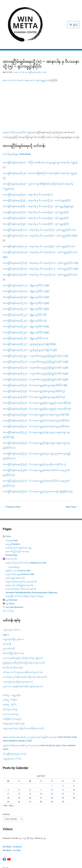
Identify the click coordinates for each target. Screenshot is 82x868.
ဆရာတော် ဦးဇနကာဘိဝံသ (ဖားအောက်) (21, 560)
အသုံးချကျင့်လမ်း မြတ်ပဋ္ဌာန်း (14, 695)
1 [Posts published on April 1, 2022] (52, 757)
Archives (6, 786)
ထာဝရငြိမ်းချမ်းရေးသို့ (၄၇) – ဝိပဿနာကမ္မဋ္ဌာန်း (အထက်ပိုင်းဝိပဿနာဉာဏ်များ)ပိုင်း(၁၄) (36, 455)
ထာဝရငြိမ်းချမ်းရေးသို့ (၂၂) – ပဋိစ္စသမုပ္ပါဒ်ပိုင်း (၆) (25, 286)
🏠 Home (7, 508)
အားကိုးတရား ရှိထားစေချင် (13, 639)
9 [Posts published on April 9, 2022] (63, 761)
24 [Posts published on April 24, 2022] (74, 769)
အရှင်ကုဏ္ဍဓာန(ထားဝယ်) (15, 549)
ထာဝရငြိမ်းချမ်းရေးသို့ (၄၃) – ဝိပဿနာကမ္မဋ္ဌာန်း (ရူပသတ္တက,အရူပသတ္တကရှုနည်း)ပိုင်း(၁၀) (36, 417)
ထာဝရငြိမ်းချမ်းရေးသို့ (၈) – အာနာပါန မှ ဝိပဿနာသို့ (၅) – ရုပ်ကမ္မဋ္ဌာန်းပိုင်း (36, 189)
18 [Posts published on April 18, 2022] (8, 769)
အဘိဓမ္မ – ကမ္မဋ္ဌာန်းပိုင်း (12, 667)
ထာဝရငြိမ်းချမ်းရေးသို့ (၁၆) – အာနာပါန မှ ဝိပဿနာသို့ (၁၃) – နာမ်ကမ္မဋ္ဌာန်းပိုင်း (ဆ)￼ (40, 248)
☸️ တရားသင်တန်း (10, 530)
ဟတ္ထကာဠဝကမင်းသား (11, 601)
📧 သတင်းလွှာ (8, 582)
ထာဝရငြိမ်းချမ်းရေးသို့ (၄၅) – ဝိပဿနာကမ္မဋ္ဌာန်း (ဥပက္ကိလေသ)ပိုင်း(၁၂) (34, 435)
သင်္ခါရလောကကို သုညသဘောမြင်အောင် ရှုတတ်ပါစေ (23, 644)
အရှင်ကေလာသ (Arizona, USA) (18, 542)
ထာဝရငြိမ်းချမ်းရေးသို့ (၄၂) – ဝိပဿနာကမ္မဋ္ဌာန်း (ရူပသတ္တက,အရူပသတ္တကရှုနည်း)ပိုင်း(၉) (36, 406)
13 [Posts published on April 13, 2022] (30, 765)
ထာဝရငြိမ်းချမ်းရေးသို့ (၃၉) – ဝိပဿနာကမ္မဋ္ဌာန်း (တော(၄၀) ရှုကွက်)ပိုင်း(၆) (36, 386)
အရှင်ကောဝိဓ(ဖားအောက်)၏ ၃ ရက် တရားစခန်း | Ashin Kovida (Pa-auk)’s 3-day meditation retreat (39, 719)
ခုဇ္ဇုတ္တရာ (6, 606)
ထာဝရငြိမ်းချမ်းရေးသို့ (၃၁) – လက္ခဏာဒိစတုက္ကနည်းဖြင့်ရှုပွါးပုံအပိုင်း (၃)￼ (35, 339)
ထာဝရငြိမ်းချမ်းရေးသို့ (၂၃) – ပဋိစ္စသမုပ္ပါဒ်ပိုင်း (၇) (25, 292)
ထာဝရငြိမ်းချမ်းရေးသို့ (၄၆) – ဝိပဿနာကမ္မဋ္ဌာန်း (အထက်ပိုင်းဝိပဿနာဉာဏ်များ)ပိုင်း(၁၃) (36, 444)
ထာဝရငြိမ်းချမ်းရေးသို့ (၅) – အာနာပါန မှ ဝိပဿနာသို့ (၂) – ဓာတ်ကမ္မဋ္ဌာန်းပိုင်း (37, 172)
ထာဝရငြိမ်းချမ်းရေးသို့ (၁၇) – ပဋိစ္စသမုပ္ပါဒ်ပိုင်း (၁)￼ (26, 257)
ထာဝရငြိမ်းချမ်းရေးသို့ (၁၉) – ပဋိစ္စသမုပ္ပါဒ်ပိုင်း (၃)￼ (26, 268)
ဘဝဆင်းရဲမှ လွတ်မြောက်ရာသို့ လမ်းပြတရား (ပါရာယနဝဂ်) (25, 648)
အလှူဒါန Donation (13, 516)
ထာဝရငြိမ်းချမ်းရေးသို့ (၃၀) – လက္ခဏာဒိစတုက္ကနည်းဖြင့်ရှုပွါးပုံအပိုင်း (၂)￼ (35, 333)
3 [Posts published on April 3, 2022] (74, 757)
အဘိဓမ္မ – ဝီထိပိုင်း (10, 671)
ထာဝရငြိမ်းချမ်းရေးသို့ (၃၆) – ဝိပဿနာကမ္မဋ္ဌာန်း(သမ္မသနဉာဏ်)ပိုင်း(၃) (34, 368)
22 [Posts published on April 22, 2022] (52, 769)
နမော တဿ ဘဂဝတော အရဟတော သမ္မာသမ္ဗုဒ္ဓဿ (25, 51)
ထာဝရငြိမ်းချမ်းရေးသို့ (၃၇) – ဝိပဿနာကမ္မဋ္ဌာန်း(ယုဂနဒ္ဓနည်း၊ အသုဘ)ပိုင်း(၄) (37, 374)
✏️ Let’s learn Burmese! (13, 579)
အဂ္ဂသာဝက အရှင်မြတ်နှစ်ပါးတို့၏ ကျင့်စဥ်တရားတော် (23, 658)
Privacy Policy (11, 526)
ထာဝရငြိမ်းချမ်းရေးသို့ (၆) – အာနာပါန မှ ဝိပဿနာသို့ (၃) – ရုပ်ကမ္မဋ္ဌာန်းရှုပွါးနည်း (38, 178)
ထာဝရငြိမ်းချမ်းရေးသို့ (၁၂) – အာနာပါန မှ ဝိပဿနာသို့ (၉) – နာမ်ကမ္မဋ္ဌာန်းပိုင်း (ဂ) (39, 218)
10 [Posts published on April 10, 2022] (74, 761)
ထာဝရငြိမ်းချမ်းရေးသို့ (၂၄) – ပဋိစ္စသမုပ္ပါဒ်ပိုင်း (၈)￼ (26, 298)
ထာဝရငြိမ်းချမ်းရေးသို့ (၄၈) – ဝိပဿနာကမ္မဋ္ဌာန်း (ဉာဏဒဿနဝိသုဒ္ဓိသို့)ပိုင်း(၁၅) (38, 463)
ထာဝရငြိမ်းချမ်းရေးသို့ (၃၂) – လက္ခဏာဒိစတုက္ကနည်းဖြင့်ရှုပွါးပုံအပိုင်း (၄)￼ (35, 345)
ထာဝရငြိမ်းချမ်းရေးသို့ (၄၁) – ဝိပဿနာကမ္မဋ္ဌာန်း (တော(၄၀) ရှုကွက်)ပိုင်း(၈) (36, 398)
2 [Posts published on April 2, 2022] (63, 757)
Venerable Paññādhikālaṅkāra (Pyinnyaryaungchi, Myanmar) (31, 564)
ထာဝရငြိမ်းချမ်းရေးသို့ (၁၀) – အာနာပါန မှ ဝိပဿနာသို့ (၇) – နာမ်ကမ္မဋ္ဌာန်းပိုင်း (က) (39, 201)
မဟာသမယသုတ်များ (11, 685)
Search (6, 839)
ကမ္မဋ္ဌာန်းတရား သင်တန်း (12, 730)
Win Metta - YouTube (12, 822)
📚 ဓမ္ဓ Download (10, 571)
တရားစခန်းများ (14, 538)
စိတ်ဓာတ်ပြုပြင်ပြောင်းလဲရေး (13, 625)
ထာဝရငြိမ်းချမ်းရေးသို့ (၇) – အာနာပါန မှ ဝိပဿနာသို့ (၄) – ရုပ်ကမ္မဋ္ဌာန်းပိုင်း (36, 183)
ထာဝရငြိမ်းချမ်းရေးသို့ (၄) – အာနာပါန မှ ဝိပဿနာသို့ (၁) (28, 166)
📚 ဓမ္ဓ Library (9, 575)
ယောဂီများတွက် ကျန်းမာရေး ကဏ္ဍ (18, 519)
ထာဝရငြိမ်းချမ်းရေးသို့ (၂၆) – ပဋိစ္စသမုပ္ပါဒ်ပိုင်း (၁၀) (25, 309)
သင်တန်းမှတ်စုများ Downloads (17, 125)
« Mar (5, 777)
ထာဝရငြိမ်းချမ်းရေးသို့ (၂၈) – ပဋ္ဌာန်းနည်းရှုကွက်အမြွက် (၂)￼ (30, 321)
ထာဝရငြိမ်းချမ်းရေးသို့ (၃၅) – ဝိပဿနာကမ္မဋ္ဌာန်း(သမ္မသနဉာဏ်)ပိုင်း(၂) (34, 362)
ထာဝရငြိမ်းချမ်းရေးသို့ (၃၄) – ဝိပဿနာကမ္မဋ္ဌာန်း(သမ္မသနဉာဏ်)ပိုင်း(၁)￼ (35, 356)
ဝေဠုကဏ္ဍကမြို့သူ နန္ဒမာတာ (13, 610)
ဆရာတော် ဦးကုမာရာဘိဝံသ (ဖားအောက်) (21, 553)
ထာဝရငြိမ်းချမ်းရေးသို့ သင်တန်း (36, 44)
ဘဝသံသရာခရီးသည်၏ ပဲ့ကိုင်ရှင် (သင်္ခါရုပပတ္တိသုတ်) (23, 629)
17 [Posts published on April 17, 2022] (74, 765)
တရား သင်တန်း (19, 44)
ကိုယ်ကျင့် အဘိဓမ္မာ (10, 681)
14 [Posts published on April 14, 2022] (41, 765)
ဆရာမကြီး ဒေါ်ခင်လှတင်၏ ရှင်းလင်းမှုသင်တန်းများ (24, 568)
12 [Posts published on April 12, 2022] (19, 765)
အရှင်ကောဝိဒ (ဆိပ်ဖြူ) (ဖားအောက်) (19, 557)
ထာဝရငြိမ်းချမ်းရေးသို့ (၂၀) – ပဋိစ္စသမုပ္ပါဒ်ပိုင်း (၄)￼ (26, 274)
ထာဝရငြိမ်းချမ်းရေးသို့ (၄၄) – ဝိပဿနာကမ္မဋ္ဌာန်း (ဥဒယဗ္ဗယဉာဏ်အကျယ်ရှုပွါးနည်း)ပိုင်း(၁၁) (37, 427)
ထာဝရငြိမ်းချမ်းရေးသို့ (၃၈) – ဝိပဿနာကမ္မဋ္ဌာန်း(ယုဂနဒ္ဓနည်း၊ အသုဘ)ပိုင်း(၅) (37, 380)
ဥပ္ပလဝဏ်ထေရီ (9, 620)
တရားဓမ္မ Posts (12, 512)
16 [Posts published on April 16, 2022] (63, 765)
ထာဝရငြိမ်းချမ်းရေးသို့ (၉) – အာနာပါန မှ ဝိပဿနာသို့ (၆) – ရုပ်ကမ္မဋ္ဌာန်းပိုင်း (36, 195)
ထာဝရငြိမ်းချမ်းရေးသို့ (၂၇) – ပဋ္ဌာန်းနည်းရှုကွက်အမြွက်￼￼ (29, 315)
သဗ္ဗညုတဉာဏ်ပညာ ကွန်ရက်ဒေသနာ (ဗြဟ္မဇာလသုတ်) (23, 700)
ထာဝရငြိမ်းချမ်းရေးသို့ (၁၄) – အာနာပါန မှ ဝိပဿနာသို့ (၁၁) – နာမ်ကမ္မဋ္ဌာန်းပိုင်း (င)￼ (41, 234)
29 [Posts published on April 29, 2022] (52, 773)
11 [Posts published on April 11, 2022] (8, 765)
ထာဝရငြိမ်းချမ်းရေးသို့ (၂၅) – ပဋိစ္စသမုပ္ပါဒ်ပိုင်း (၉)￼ (26, 304)
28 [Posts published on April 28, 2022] (41, 773)
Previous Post (12, 478)
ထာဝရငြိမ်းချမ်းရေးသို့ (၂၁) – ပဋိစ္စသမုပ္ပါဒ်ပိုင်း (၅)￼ (26, 280)
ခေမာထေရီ (7, 615)
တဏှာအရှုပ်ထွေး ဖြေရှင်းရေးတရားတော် (18, 653)
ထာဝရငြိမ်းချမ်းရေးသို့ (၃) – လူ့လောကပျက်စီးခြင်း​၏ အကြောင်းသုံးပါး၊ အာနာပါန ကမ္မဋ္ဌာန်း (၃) (38, 158)
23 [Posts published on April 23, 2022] (63, 769)
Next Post (72, 478)
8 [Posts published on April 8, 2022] (52, 761)
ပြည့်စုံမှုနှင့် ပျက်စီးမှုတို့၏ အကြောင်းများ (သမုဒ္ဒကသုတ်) (24, 634)
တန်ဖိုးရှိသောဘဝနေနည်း (12, 690)
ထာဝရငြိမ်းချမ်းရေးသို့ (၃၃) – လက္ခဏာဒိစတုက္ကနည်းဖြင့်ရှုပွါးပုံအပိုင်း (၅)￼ (35, 351)
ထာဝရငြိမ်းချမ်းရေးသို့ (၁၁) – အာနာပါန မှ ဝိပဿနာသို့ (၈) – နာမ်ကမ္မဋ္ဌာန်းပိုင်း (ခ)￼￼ (40, 209)
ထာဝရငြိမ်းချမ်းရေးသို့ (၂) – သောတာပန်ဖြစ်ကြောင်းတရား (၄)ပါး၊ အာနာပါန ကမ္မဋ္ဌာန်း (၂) (40, 147)
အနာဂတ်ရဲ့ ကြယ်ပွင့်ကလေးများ (17, 523)
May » (12, 777)
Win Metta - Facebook (12, 818)
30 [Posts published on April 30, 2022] (63, 773)
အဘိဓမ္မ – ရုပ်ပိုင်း (10, 676)
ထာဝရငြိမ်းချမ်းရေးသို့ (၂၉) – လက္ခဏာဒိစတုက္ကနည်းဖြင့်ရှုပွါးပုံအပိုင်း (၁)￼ (35, 327)
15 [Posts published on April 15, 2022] (52, 765)
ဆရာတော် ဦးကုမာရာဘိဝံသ (15, 104)
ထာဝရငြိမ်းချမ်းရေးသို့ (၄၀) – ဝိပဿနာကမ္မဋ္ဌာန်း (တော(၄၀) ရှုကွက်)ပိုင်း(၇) (36, 392)
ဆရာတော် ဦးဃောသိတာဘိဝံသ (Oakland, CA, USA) (26, 534)
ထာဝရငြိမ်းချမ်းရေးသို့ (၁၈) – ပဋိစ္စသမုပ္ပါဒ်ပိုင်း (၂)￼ (26, 262)
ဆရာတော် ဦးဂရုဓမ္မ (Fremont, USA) (20, 546)
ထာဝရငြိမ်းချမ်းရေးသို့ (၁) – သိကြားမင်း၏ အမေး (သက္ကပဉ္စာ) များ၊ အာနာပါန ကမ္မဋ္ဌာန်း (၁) (40, 136)
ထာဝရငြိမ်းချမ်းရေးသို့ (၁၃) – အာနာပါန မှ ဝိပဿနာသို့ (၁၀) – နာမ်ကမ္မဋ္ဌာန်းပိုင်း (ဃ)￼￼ (40, 226)
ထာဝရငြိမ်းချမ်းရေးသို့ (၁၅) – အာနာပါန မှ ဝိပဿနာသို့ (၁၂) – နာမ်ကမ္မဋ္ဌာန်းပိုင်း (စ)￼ (41, 240)
